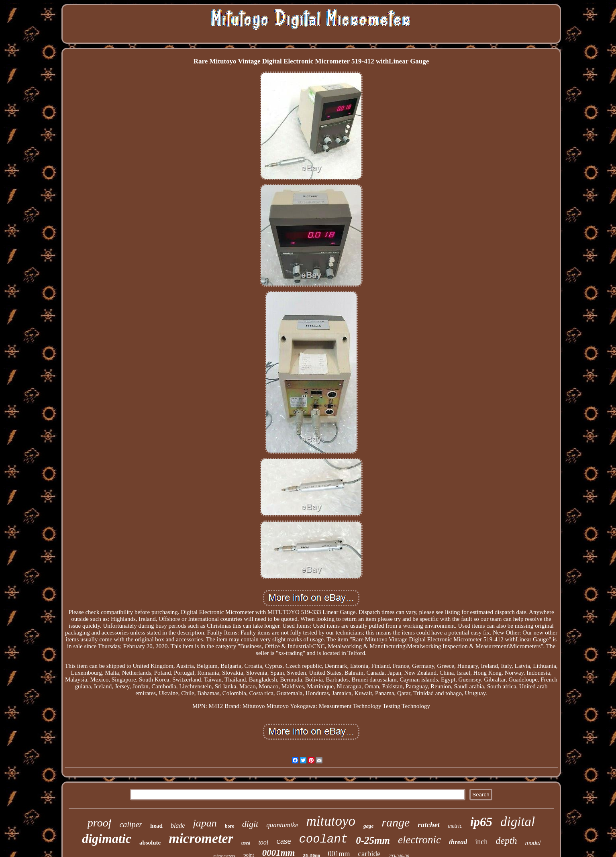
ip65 (481, 822)
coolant (323, 840)
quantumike (282, 825)
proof (100, 823)
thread (458, 842)
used (246, 843)
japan (205, 823)
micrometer (201, 838)
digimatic (107, 839)
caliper (131, 824)
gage (368, 826)
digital (518, 822)
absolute (150, 843)
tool (263, 842)
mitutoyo (330, 821)
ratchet (429, 825)
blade (178, 825)
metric (455, 826)
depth (506, 841)
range (396, 822)
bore (229, 826)
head (156, 826)
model (533, 843)
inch (481, 842)
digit (250, 824)
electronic (419, 840)
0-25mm (373, 840)
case (284, 841)
